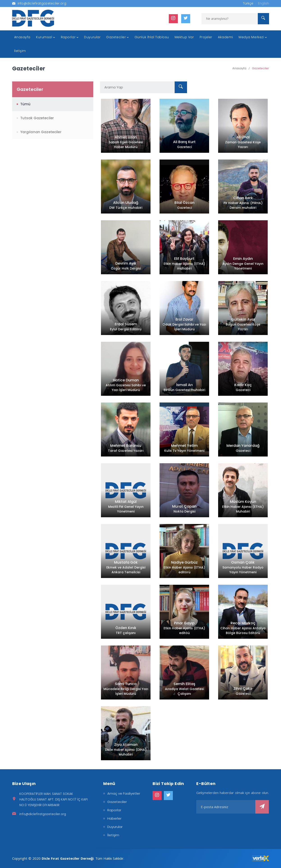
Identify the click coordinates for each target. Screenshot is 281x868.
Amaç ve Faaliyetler (124, 793)
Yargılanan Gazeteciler (41, 132)
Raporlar (114, 810)
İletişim (113, 835)
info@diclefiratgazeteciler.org (43, 814)
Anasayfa (239, 68)
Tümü (25, 104)
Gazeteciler (260, 68)
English (264, 3)
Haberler (114, 818)
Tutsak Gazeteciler (37, 118)
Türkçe (248, 3)
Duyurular (115, 827)
